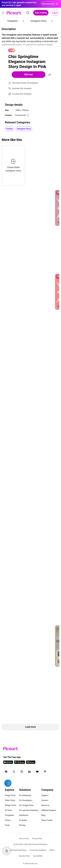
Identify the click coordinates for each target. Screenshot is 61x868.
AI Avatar (23, 820)
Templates (9, 815)
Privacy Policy (37, 839)
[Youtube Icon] (37, 772)
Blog (43, 815)
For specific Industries (29, 810)
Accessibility (38, 856)
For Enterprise (25, 795)
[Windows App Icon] (31, 763)
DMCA (52, 850)
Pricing (22, 825)
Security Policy (24, 856)
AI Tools (8, 810)
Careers (45, 800)
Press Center (47, 820)
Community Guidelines (38, 850)
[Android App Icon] (20, 763)
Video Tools (10, 800)
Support (45, 795)
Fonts (7, 825)
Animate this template (22, 88)
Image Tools (10, 795)
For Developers (26, 800)
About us (45, 805)
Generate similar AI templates (25, 83)
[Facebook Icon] (6, 772)
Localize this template (22, 94)
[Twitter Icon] (14, 772)
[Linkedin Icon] (29, 772)
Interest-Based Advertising (16, 850)
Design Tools (10, 805)
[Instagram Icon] (22, 772)
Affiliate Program (49, 810)
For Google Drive (26, 805)
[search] (28, 13)
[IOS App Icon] (8, 763)
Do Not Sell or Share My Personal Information (30, 844)
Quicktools (24, 815)
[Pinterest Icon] (45, 772)
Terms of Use (24, 839)
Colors (8, 820)
